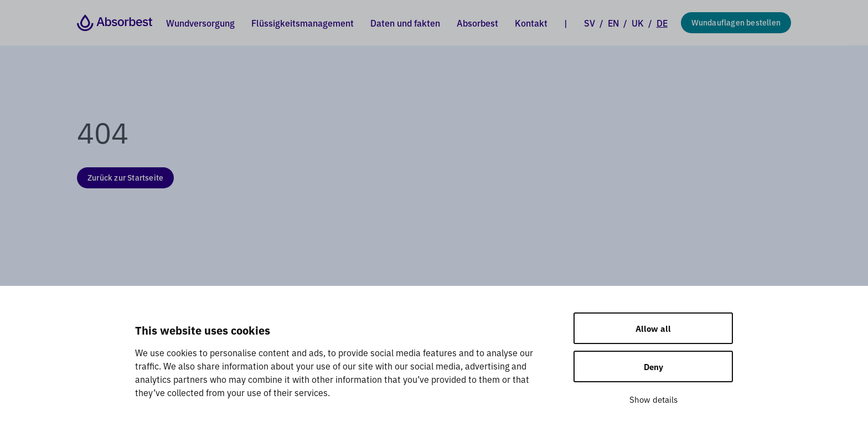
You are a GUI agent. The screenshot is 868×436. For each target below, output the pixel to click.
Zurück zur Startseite (125, 177)
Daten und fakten (405, 23)
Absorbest (477, 23)
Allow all (653, 328)
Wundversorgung (200, 23)
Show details (653, 399)
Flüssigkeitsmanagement (303, 23)
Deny (653, 366)
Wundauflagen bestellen (736, 22)
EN (613, 23)
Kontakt (531, 23)
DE (662, 23)
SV (590, 23)
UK (638, 23)
